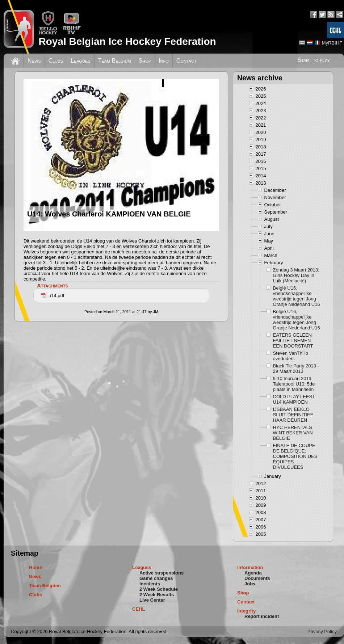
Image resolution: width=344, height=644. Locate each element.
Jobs (250, 584)
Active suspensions (161, 573)
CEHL (139, 609)
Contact (186, 61)
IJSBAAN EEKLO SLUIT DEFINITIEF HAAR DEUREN (293, 415)
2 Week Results (157, 595)
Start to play (314, 60)
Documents (257, 578)
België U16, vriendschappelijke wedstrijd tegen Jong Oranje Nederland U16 (297, 296)
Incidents (150, 584)
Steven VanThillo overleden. (291, 356)
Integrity (246, 611)
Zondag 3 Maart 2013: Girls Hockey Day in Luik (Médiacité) (296, 275)
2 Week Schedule (159, 589)
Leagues (81, 61)
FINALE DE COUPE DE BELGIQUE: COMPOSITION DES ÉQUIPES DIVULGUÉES (295, 456)
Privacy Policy (322, 632)
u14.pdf (53, 296)
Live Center (152, 600)
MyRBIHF (332, 43)
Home (35, 567)
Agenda (253, 573)
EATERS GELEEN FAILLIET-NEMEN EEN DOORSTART (293, 340)
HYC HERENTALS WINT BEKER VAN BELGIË (293, 433)
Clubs (56, 61)
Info (164, 61)
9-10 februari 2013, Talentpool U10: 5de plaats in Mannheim (294, 384)
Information (250, 567)
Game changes (156, 578)
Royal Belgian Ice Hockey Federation (127, 41)
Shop (145, 61)
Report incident (262, 616)
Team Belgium (115, 61)
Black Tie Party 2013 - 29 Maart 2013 (296, 369)
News (34, 61)
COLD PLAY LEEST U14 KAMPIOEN (294, 399)
